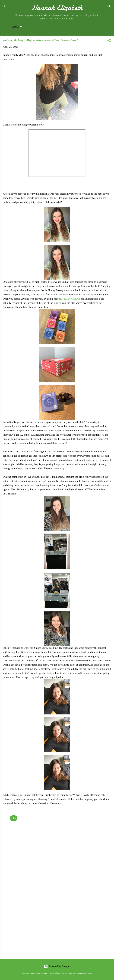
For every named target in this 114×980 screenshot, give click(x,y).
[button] (109, 41)
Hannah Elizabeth (57, 7)
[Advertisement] (57, 929)
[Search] (109, 7)
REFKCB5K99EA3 (70, 299)
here (12, 125)
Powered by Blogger (57, 966)
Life (14, 818)
